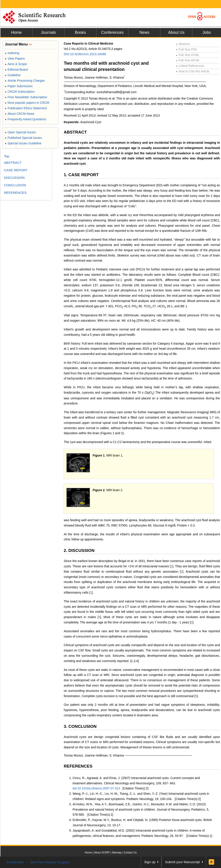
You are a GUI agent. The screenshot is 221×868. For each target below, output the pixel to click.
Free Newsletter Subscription (26, 97)
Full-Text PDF (186, 49)
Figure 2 (99, 490)
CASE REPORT (16, 170)
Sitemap (116, 853)
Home (16, 32)
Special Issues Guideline (23, 143)
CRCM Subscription (20, 92)
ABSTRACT (75, 132)
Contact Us (130, 853)
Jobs (207, 32)
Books (80, 32)
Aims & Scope (16, 64)
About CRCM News (20, 114)
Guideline (13, 75)
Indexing (12, 53)
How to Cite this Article (193, 71)
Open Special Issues (20, 132)
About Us (176, 32)
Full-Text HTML (188, 55)
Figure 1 (99, 455)
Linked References (190, 66)
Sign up (150, 862)
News (144, 32)
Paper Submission (19, 86)
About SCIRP (102, 853)
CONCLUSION (15, 185)
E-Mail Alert (15, 862)
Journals (48, 32)
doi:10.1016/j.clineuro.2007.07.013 (96, 788)
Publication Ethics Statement (26, 108)
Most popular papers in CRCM (27, 103)
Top (7, 156)
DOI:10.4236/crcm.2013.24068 (85, 54)
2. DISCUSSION (79, 550)
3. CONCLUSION (80, 726)
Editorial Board (16, 70)
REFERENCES (78, 766)
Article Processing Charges (25, 81)
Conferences (112, 32)
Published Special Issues (23, 138)
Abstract (183, 44)
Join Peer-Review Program (50, 862)
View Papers (15, 58)
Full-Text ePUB (187, 60)
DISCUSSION (14, 178)
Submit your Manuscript (182, 862)
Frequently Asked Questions (25, 119)
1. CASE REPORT (81, 175)
